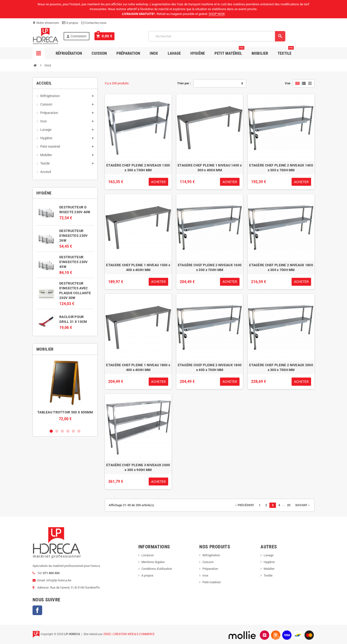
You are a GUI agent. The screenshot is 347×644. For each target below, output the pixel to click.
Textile (286, 51)
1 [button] (51, 431)
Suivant (303, 505)
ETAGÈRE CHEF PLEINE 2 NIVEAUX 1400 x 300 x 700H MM (281, 168)
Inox (154, 53)
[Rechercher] (216, 36)
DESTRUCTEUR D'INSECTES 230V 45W (73, 262)
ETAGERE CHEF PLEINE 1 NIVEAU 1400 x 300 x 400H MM (210, 168)
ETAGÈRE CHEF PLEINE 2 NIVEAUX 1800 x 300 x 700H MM (281, 267)
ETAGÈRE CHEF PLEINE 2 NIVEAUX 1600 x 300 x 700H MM (210, 267)
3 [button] (62, 431)
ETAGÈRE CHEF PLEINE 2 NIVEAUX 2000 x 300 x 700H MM (281, 367)
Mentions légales (153, 562)
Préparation (128, 53)
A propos (70, 23)
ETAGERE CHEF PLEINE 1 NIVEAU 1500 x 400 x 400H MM (138, 267)
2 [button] (57, 431)
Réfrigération (69, 53)
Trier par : (184, 83)
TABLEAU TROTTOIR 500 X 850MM (65, 412)
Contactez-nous (94, 23)
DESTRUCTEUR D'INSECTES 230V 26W (73, 236)
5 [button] (73, 431)
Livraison (148, 555)
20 (289, 505)
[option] (65, 392)
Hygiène (198, 53)
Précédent (244, 505)
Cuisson (99, 53)
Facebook (37, 610)
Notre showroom (46, 23)
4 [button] (68, 431)
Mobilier (260, 53)
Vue (288, 83)
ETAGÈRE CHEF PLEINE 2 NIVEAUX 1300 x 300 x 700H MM (138, 168)
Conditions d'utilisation (157, 569)
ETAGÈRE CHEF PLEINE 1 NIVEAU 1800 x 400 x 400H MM (138, 367)
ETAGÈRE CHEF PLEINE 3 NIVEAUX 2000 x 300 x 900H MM (138, 467)
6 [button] (79, 431)
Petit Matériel (229, 51)
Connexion (76, 36)
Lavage (174, 53)
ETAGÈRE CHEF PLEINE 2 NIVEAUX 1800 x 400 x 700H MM (210, 367)
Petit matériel (211, 582)
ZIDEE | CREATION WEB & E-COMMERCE (129, 634)
